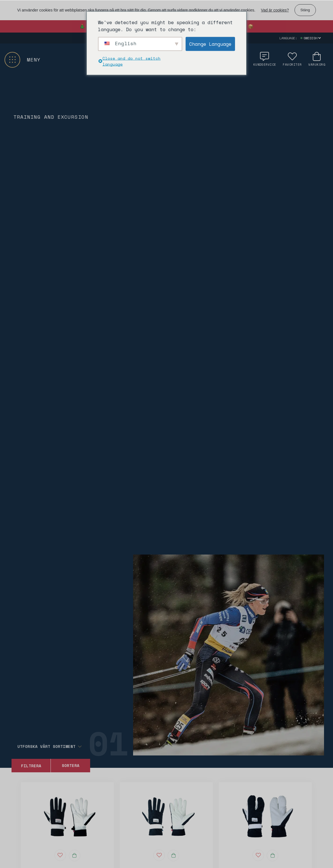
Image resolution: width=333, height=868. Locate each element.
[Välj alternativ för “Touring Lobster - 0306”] (272, 856)
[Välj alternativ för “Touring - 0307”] (173, 856)
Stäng (305, 10)
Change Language (210, 44)
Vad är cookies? (275, 10)
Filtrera (31, 766)
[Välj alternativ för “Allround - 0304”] (75, 856)
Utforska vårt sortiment (49, 746)
